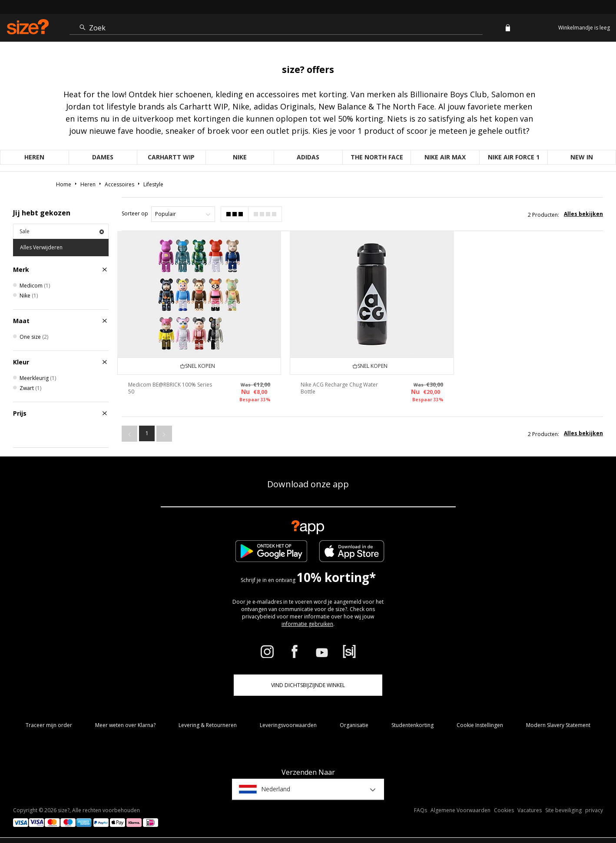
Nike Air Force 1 (514, 157)
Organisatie (354, 725)
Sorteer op (135, 213)
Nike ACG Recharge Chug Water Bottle (336, 385)
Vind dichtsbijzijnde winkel (308, 685)
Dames (103, 157)
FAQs (421, 811)
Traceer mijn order (49, 725)
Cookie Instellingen (480, 725)
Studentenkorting (412, 725)
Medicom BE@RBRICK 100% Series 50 (162, 385)
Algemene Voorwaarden (460, 811)
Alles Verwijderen (41, 247)
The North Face (377, 157)
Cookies (504, 811)
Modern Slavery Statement (558, 725)
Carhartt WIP (171, 157)
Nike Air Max (445, 157)
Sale (62, 231)
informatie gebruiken (307, 624)
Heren (34, 157)
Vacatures (530, 811)
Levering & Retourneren (208, 725)
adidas (308, 157)
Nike (240, 157)
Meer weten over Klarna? (125, 725)
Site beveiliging (563, 811)
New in (582, 157)
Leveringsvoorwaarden (288, 725)
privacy (594, 811)
